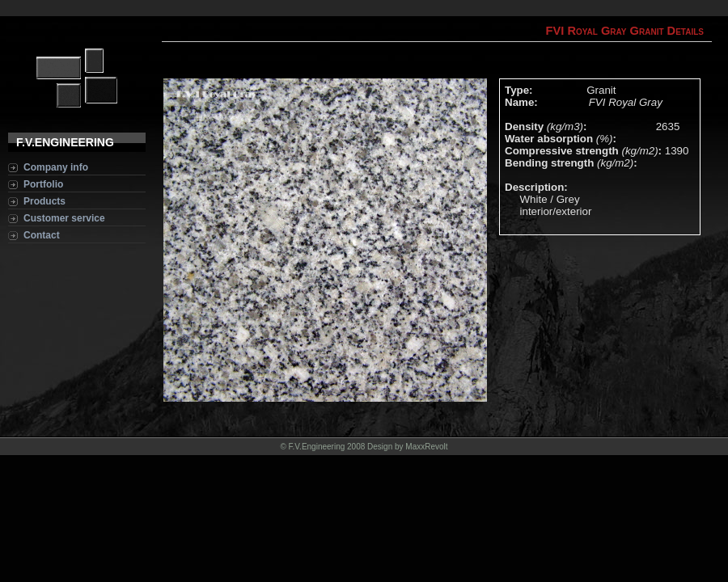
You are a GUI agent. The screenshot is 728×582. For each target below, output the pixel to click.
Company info (56, 167)
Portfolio (43, 184)
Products (44, 201)
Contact (42, 235)
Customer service (64, 218)
